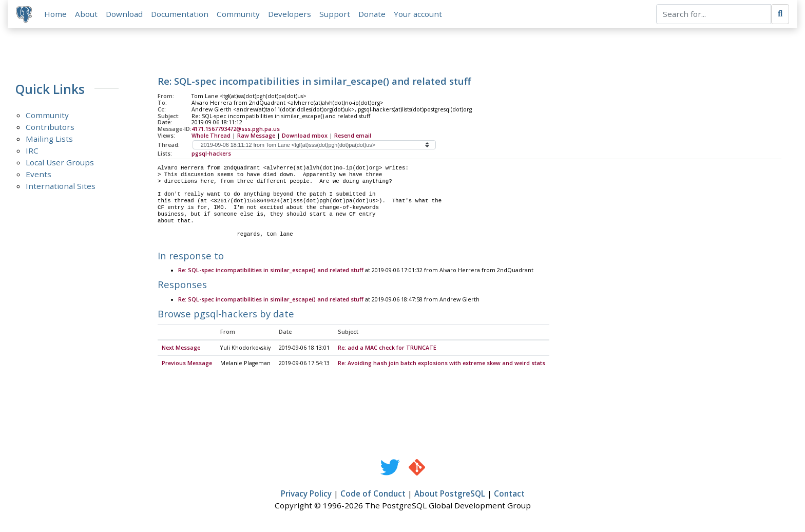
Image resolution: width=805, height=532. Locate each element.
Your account (418, 14)
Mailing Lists (49, 139)
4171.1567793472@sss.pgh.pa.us (236, 129)
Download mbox (305, 136)
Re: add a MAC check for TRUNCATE (387, 348)
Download (124, 14)
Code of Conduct (373, 494)
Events (39, 174)
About (86, 14)
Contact (509, 494)
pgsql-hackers (211, 154)
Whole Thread (211, 136)
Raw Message (256, 136)
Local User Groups (60, 162)
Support (335, 14)
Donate (372, 14)
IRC (32, 150)
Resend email (353, 136)
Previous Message (187, 364)
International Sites (61, 186)
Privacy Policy (306, 494)
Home (55, 14)
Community (238, 14)
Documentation (180, 14)
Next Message (181, 348)
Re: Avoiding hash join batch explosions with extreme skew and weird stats (442, 364)
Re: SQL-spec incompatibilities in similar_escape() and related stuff (271, 271)
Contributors (50, 127)
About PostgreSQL (450, 494)
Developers (290, 14)
